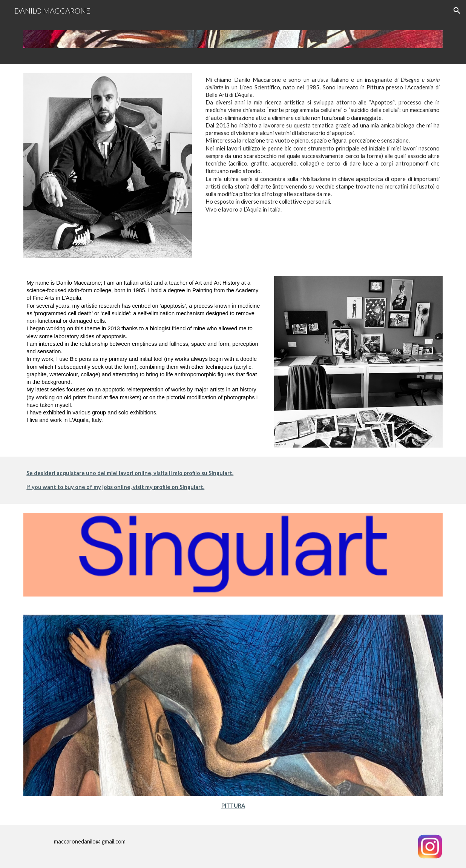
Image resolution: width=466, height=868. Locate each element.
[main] (323, 145)
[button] (457, 11)
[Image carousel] (233, 39)
